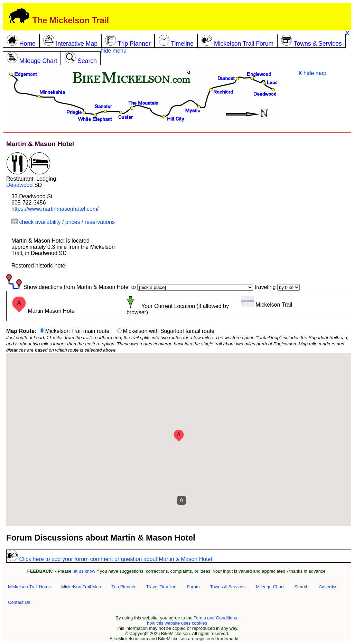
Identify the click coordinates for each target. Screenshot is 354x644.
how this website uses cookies (177, 623)
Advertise (328, 587)
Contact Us (19, 602)
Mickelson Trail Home (29, 587)
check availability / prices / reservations (63, 222)
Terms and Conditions (215, 618)
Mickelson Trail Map (81, 587)
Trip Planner (123, 587)
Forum (193, 587)
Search (301, 587)
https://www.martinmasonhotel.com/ (55, 209)
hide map (312, 73)
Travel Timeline (161, 587)
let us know (84, 571)
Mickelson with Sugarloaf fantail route (169, 331)
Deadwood (20, 185)
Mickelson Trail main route (77, 331)
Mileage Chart (270, 587)
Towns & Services (228, 587)
